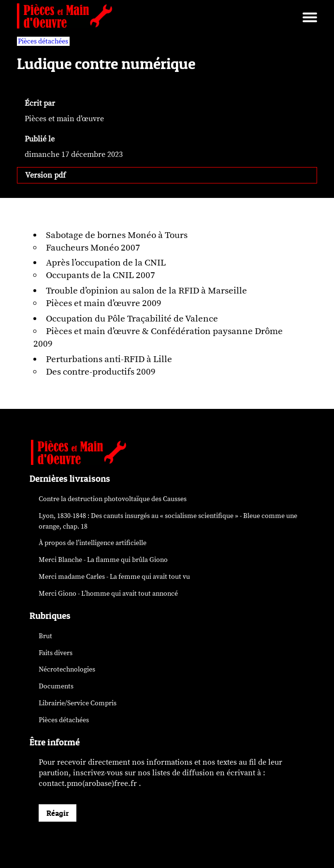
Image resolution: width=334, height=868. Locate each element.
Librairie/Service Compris (78, 703)
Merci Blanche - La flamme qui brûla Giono (103, 560)
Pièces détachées (64, 720)
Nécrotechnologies (67, 669)
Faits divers (56, 653)
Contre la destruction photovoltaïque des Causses (113, 499)
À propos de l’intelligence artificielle (93, 543)
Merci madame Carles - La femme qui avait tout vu (114, 577)
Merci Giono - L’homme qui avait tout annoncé (108, 594)
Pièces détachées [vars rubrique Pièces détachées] (43, 41)
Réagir (58, 813)
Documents (56, 686)
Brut (45, 636)
